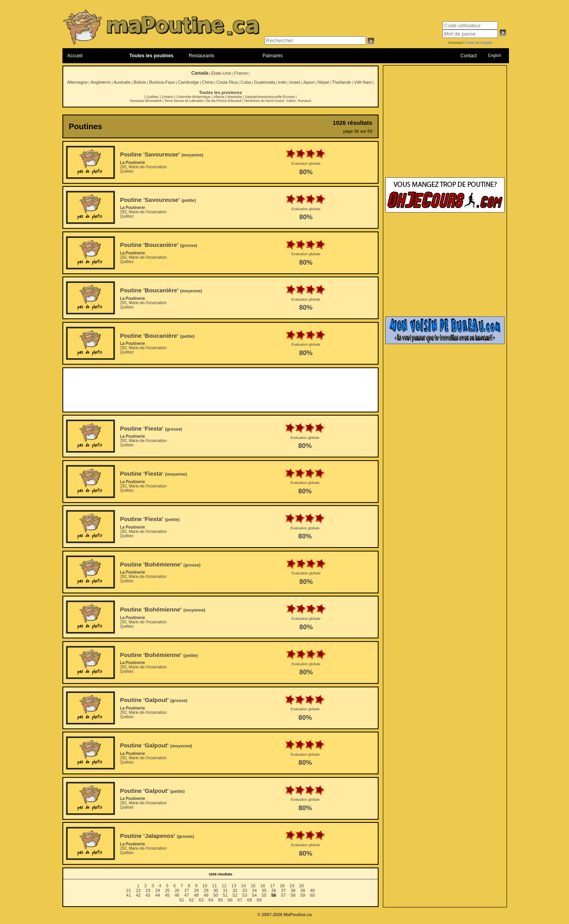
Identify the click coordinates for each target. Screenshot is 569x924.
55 (264, 895)
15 (253, 886)
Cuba (246, 82)
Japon (309, 82)
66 (230, 900)
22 (138, 890)
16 (263, 886)
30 (216, 890)
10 (205, 886)
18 (282, 886)
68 (249, 900)
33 (245, 890)
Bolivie (140, 82)
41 (128, 895)
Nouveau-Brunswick (146, 101)
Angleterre (101, 82)
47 (187, 895)
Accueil (75, 56)
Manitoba (235, 97)
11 (215, 886)
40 (312, 890)
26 (177, 890)
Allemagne (77, 82)
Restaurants (202, 56)
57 (283, 895)
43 (148, 895)
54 (254, 895)
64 (211, 900)
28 (196, 890)
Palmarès (273, 56)
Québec (153, 97)
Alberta (219, 97)
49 (206, 895)
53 (245, 895)
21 (128, 890)
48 (196, 895)
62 (191, 900)
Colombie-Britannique (193, 97)
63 (201, 900)
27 (187, 890)
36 (274, 890)
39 (303, 890)
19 (292, 886)
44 (158, 895)
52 (235, 895)
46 (177, 895)
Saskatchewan (257, 97)
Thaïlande (342, 82)
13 (234, 886)
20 (301, 886)
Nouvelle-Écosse (281, 97)
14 (243, 886)
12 (224, 886)
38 (293, 890)
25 (167, 890)
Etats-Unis (221, 73)
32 (235, 890)
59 (303, 895)
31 (225, 890)
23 (148, 890)
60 (312, 895)
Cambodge (188, 82)
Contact (468, 56)
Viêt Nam (363, 82)
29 (206, 890)
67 (240, 900)
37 (283, 890)
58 (293, 895)
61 (182, 900)
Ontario (168, 97)
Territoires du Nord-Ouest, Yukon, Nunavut (278, 101)
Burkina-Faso (162, 82)
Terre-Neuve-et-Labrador (184, 101)
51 (225, 895)
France (241, 73)
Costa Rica (227, 82)
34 (254, 890)
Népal (323, 82)
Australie (122, 82)
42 (138, 895)
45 (167, 895)
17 (272, 886)
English (495, 56)
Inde (282, 82)
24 (158, 890)
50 (216, 895)
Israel (295, 82)
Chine (208, 82)
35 (264, 890)
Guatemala (264, 82)
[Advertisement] (220, 390)
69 (259, 900)
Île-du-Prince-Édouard (224, 101)
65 (220, 900)
